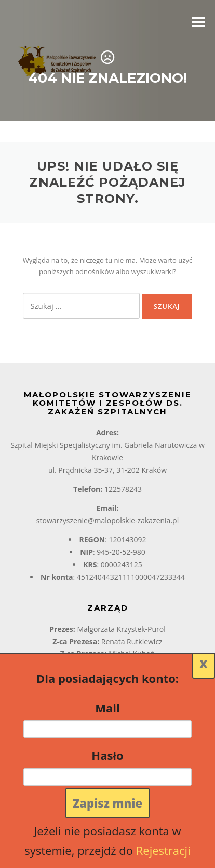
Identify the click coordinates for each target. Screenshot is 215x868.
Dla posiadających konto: (107, 678)
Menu (198, 22)
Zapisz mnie (107, 803)
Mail (107, 708)
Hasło (107, 755)
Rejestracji (163, 850)
